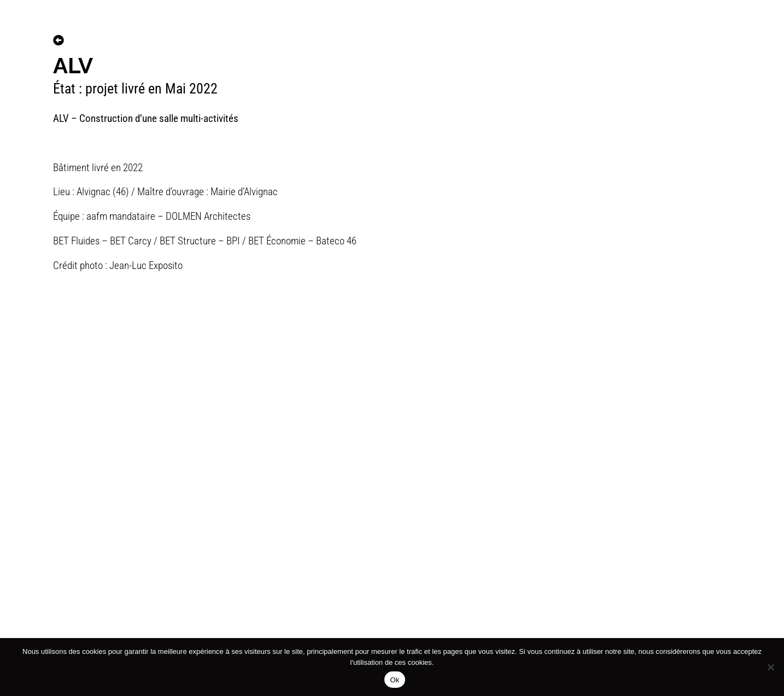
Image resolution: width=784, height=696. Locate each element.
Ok (394, 680)
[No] (770, 667)
